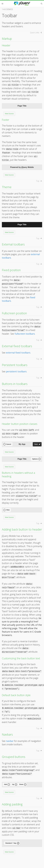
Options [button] (35, 459)
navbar (10, 741)
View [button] (8, 510)
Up (13, 784)
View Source (9, 114)
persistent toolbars (16, 371)
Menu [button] (2, 4)
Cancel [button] (9, 444)
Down (21, 784)
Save (36, 444)
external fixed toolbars (18, 353)
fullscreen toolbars (25, 334)
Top (38, 181)
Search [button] (42, 4)
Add (6, 784)
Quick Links (35, 33)
